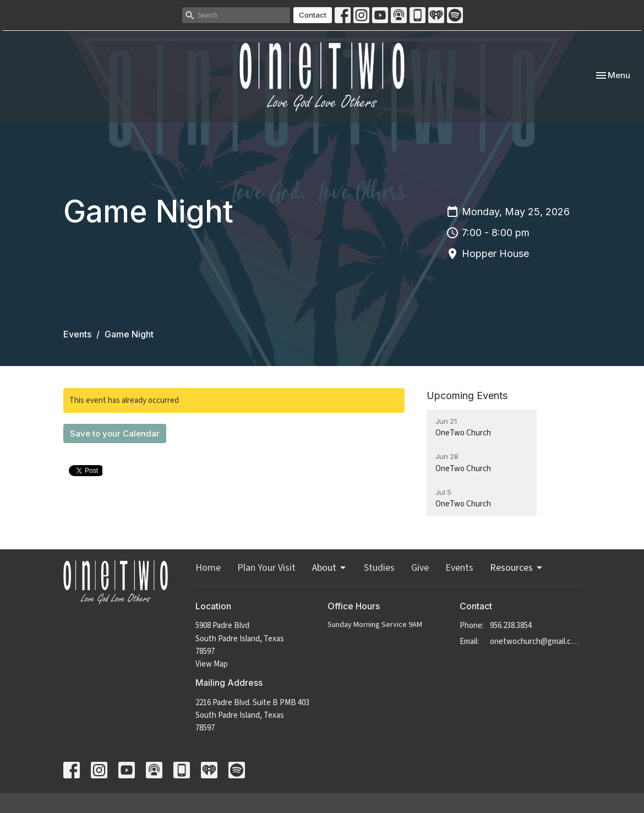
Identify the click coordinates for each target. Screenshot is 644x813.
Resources (517, 568)
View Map (212, 664)
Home (208, 568)
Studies (379, 568)
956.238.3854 (511, 626)
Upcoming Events (467, 395)
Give (420, 568)
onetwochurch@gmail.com (535, 642)
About (330, 568)
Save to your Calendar (115, 433)
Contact (313, 15)
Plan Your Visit (266, 568)
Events (77, 334)
